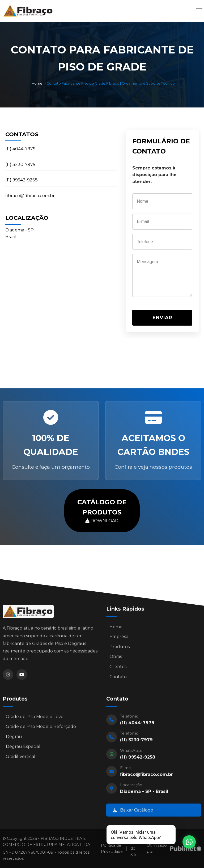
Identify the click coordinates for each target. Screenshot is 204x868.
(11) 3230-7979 (20, 165)
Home (37, 83)
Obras (116, 658)
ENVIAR (162, 317)
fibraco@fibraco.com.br (30, 196)
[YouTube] (22, 676)
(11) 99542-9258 (22, 180)
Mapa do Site (136, 848)
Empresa (119, 638)
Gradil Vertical (21, 758)
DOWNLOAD (102, 510)
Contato (118, 678)
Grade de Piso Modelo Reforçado (41, 728)
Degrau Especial (23, 748)
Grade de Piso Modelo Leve (35, 718)
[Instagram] (8, 676)
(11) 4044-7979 (20, 149)
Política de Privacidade (112, 848)
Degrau (14, 738)
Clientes (118, 668)
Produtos (120, 648)
